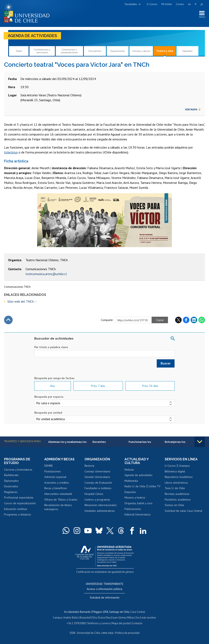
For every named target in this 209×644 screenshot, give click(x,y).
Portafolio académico (178, 500)
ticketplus (11, 152)
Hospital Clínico (94, 494)
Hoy (52, 386)
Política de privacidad (127, 633)
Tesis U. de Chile (175, 488)
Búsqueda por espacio (49, 397)
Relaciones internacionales (101, 505)
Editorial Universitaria (137, 514)
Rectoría (89, 466)
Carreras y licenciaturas (18, 470)
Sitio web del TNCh (21, 301)
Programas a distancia (17, 514)
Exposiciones (118, 51)
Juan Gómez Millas (123, 618)
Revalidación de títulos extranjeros (58, 507)
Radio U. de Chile (135, 486)
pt (202, 4)
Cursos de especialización (20, 503)
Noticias (129, 470)
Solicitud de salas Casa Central (183, 511)
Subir (8, 320)
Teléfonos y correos (98, 623)
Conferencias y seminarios (42, 51)
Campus (58, 618)
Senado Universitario (97, 477)
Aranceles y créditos (57, 483)
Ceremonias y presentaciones (69, 51)
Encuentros (95, 51)
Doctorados (11, 486)
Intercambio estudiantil (58, 494)
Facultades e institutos (98, 488)
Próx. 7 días (98, 386)
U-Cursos (152, 4)
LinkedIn (194, 320)
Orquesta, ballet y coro (138, 503)
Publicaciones (133, 509)
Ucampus (184, 466)
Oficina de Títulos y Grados (61, 500)
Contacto (137, 623)
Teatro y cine (165, 51)
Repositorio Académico (179, 477)
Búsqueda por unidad (48, 413)
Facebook (186, 320)
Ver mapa (193, 110)
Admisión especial (55, 477)
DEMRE (49, 466)
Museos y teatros (135, 497)
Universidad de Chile (89, 633)
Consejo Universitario (97, 471)
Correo (180, 4)
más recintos (149, 618)
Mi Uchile (167, 4)
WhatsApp (202, 320)
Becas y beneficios (56, 488)
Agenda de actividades (32, 36)
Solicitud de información (105, 597)
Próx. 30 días (150, 386)
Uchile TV (155, 486)
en (189, 4)
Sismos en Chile (174, 505)
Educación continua (16, 509)
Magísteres (11, 492)
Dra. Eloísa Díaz (102, 618)
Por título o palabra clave (51, 347)
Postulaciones (53, 471)
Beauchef (85, 618)
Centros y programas (97, 500)
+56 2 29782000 (76, 623)
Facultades (131, 4)
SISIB (72, 633)
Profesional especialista (19, 497)
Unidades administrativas (100, 511)
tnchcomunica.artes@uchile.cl (46, 274)
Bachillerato (11, 475)
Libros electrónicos (176, 483)
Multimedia (131, 481)
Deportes (187, 51)
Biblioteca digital (175, 471)
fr (196, 4)
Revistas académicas (177, 494)
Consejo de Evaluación (98, 483)
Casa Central (138, 612)
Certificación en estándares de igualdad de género (105, 572)
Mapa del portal (121, 623)
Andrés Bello (71, 618)
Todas (19, 51)
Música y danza (141, 51)
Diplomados (11, 481)
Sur (138, 618)
